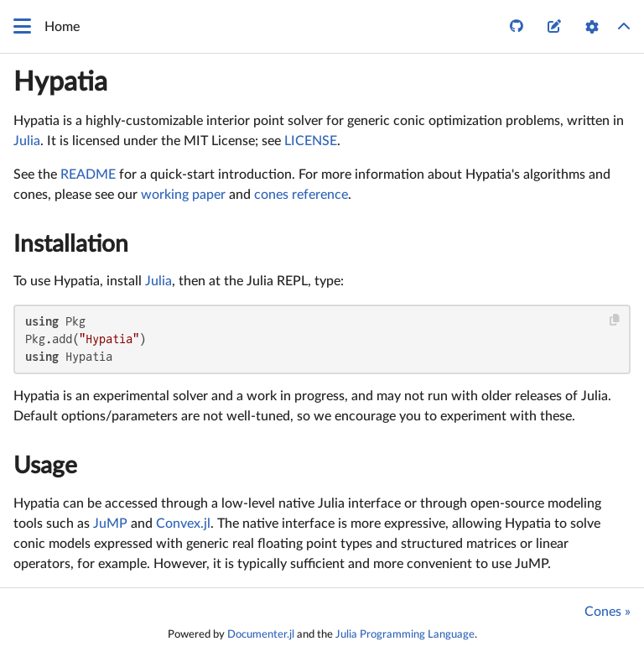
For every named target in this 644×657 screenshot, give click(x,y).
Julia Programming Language (405, 634)
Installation (71, 244)
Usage (45, 466)
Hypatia (60, 82)
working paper (183, 195)
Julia (27, 141)
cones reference (301, 195)
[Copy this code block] (615, 320)
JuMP (110, 524)
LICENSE (311, 141)
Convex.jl (183, 524)
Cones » (608, 612)
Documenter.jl (261, 634)
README (88, 175)
